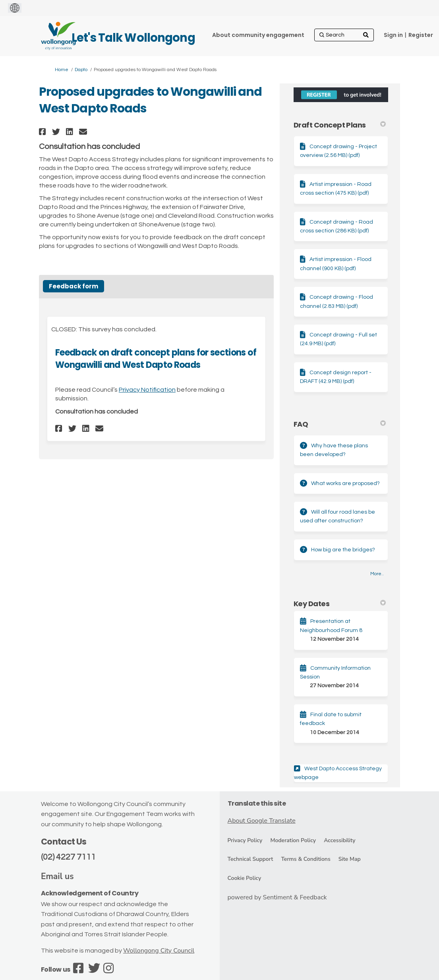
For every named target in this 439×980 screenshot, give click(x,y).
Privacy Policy (245, 840)
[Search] (344, 35)
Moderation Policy (293, 840)
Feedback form (73, 286)
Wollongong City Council (159, 951)
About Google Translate (262, 821)
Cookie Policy (245, 878)
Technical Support (250, 859)
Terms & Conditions (306, 859)
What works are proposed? (345, 483)
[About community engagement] (258, 35)
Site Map (350, 859)
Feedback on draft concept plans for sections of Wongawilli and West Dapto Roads (156, 359)
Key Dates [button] (340, 604)
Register (421, 35)
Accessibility (339, 840)
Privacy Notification (147, 390)
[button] (44, 132)
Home (62, 70)
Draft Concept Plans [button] (340, 125)
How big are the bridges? (343, 550)
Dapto (81, 70)
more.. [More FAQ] (377, 574)
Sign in (393, 35)
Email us (57, 876)
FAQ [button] (340, 424)
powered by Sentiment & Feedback (277, 897)
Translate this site (257, 803)
